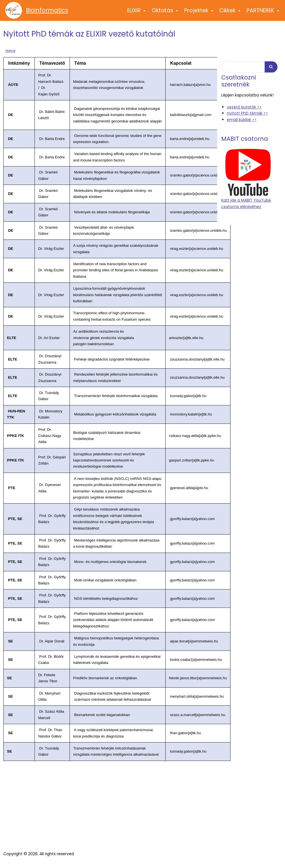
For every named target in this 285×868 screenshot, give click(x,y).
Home (10, 51)
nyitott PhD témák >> (247, 113)
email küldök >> (242, 120)
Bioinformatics (47, 10)
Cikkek (230, 13)
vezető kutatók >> (244, 107)
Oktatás (165, 13)
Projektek (199, 13)
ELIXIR (137, 13)
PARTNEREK (263, 13)
